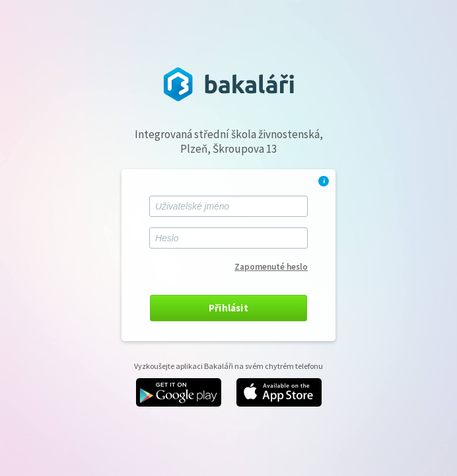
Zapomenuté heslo (271, 267)
